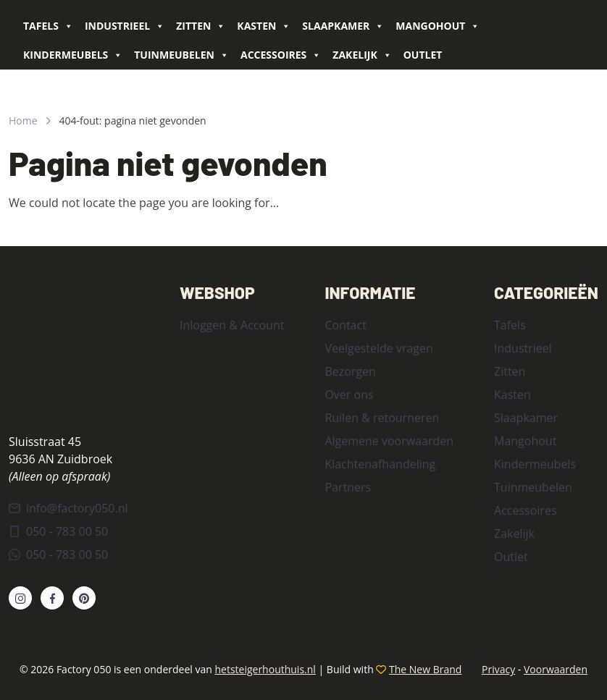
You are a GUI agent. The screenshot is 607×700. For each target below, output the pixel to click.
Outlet (423, 55)
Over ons (349, 395)
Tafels (48, 26)
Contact (345, 325)
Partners (348, 487)
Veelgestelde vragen (378, 348)
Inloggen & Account (232, 325)
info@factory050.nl (68, 508)
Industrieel (125, 26)
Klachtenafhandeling (380, 464)
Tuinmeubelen (181, 55)
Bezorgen (350, 371)
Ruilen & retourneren (382, 418)
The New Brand (425, 669)
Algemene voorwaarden (389, 441)
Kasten (264, 26)
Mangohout (438, 26)
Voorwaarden (556, 669)
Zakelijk (362, 55)
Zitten (201, 26)
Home (23, 121)
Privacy (498, 669)
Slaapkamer (343, 26)
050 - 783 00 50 (58, 531)
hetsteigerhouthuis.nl (265, 669)
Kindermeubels (73, 55)
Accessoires (281, 55)
